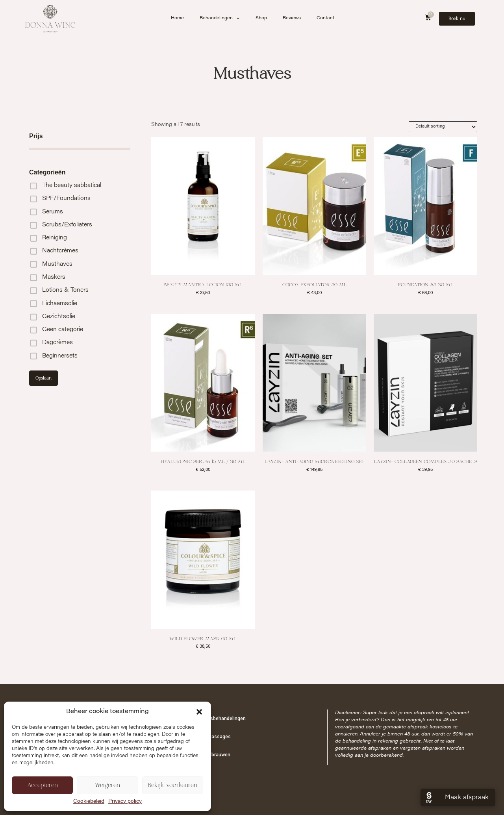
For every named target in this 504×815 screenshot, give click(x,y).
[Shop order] (443, 127)
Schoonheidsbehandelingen (215, 719)
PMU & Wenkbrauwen (207, 755)
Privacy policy (125, 802)
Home (177, 18)
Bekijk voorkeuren (172, 785)
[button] (199, 712)
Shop (261, 18)
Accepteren (43, 785)
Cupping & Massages (207, 737)
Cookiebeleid (89, 802)
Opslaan (44, 378)
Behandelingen (220, 19)
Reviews (292, 18)
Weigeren (107, 785)
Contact (325, 18)
